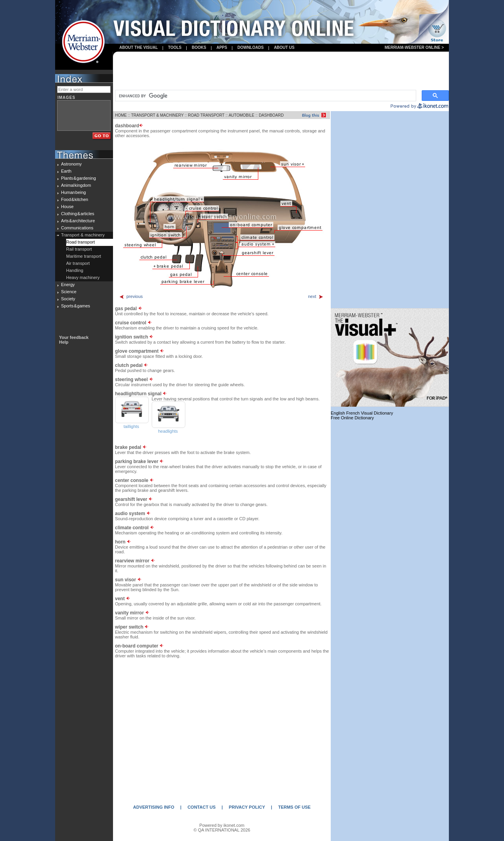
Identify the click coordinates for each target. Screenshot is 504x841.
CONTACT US (201, 807)
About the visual (139, 47)
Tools (175, 47)
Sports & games (76, 306)
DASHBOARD (271, 115)
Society (68, 299)
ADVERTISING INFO (154, 807)
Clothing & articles (78, 214)
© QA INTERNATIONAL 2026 (222, 830)
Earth (66, 171)
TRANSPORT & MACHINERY (157, 115)
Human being (73, 192)
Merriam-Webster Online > (414, 47)
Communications (77, 228)
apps (222, 47)
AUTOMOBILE (242, 115)
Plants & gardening (79, 178)
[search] (265, 96)
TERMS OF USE (294, 807)
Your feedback (74, 337)
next (316, 296)
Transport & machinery (83, 235)
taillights (132, 426)
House (67, 207)
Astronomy (71, 164)
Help (64, 342)
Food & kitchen (75, 199)
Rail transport (79, 249)
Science (69, 292)
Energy (68, 285)
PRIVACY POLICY (247, 807)
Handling (75, 270)
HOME (121, 115)
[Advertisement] (281, 71)
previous (131, 296)
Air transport (78, 263)
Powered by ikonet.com (222, 825)
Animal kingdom (76, 185)
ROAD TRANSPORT (206, 115)
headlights (168, 431)
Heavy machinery (83, 277)
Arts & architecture (78, 221)
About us (284, 47)
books (199, 47)
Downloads (251, 47)
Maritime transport (84, 256)
